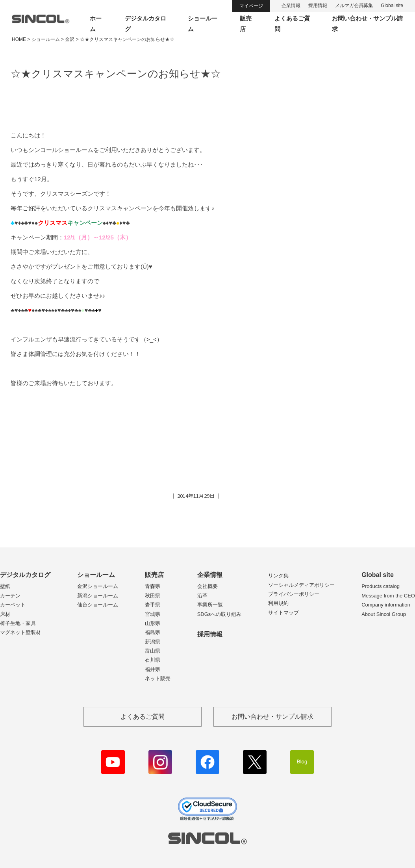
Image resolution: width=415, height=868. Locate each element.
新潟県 (153, 642)
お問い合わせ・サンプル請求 (272, 717)
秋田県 (153, 596)
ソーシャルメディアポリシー (301, 585)
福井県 (153, 669)
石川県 (153, 660)
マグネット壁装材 (20, 632)
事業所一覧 (210, 605)
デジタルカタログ (25, 575)
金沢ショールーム (98, 586)
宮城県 (153, 614)
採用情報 (318, 6)
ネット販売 (158, 678)
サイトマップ (283, 613)
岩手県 (153, 605)
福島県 (153, 632)
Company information (386, 605)
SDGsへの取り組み (220, 614)
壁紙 (5, 586)
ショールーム (96, 575)
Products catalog (381, 586)
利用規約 (278, 603)
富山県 (153, 651)
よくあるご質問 (143, 717)
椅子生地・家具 (18, 623)
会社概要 (207, 586)
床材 (5, 614)
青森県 (153, 586)
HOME (19, 39)
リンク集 (278, 576)
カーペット (13, 605)
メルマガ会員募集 (354, 6)
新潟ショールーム (98, 596)
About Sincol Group (384, 614)
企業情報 (291, 6)
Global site (392, 6)
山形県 (153, 623)
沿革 (202, 596)
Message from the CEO (388, 596)
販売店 (154, 575)
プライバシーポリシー (294, 594)
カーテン (10, 596)
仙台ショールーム (98, 605)
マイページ (251, 6)
